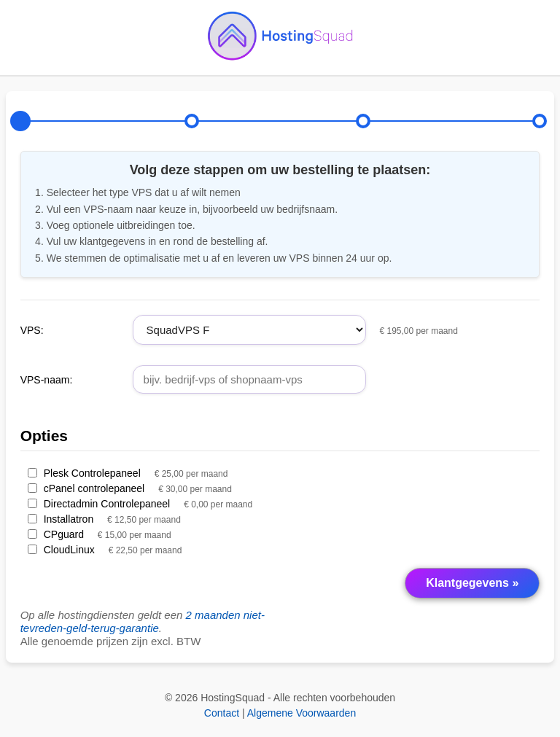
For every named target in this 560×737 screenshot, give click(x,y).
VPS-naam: (47, 380)
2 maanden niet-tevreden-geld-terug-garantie (143, 621)
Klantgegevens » (472, 583)
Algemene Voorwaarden (302, 713)
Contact (222, 713)
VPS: (32, 330)
